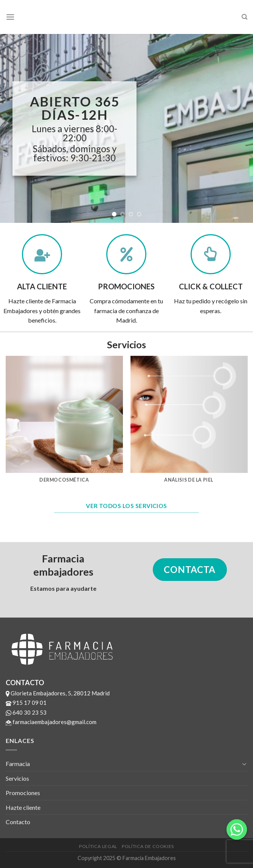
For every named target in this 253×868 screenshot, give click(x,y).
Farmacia (18, 764)
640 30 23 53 (26, 712)
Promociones (23, 793)
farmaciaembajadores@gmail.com (51, 722)
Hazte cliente (23, 807)
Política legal (98, 846)
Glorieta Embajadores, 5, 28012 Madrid (58, 693)
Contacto (18, 822)
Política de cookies (148, 846)
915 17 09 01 (26, 703)
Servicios (17, 778)
